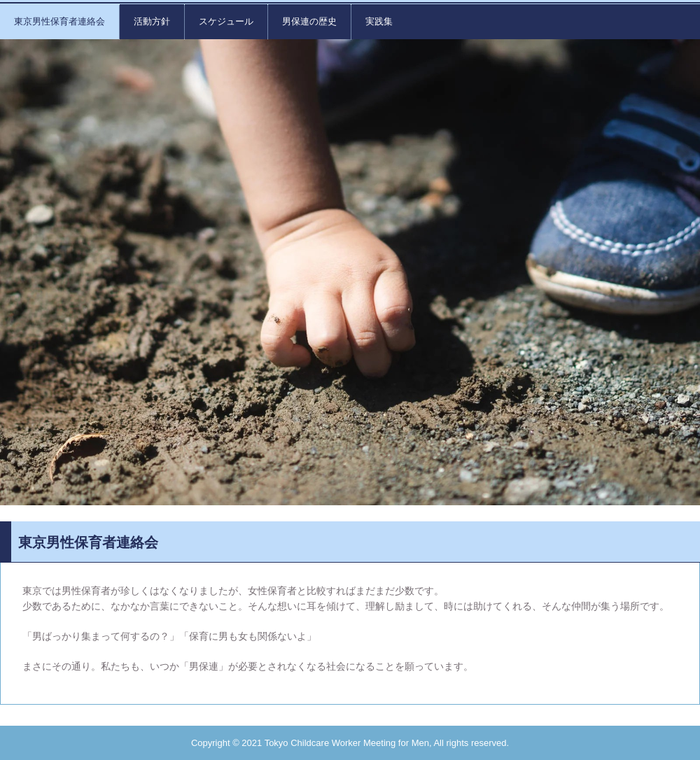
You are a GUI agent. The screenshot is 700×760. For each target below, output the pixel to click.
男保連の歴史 (309, 21)
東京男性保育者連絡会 (59, 21)
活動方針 (152, 21)
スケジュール (226, 21)
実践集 (379, 21)
